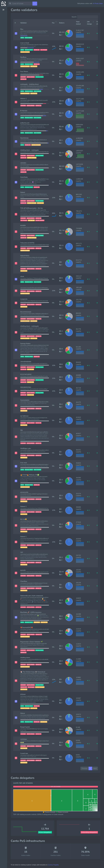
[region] (4, 438)
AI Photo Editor (98, 3)
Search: (85, 17)
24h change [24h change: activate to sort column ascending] (89, 23)
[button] (16, 33)
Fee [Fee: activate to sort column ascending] (53, 23)
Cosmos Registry (53, 865)
